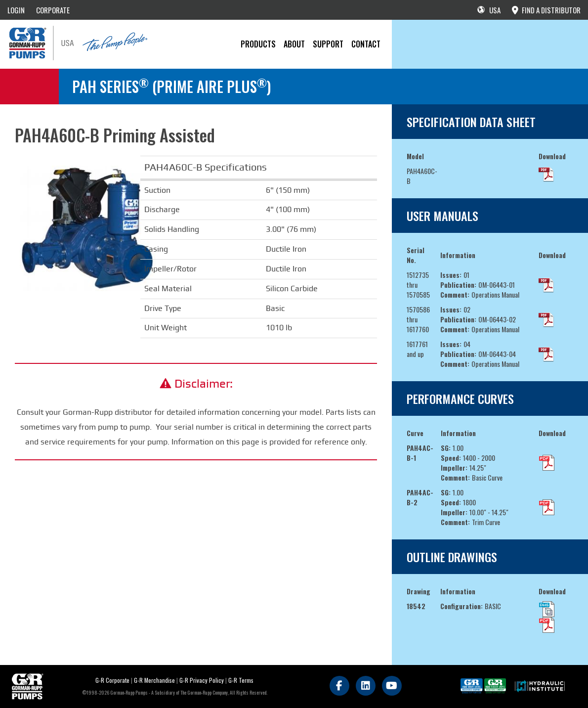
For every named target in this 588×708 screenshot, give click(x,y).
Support (328, 44)
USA (489, 10)
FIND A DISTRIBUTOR (546, 10)
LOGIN (16, 10)
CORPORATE (53, 10)
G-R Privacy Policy (202, 680)
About (294, 44)
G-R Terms (241, 680)
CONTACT (366, 44)
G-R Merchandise (154, 680)
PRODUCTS (258, 44)
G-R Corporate (112, 680)
